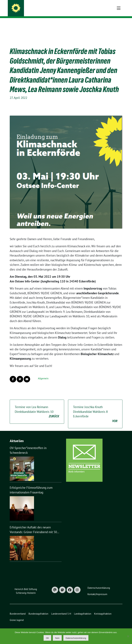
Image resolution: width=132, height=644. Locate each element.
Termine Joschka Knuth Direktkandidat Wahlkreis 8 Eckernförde (95, 409)
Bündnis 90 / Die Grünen (39, 11)
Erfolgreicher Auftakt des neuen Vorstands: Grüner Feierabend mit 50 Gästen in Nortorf (33, 525)
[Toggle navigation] (119, 23)
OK (47, 638)
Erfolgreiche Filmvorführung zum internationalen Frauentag (31, 485)
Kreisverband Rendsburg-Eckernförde (56, 7)
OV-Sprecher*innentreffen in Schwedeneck (28, 445)
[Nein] (128, 636)
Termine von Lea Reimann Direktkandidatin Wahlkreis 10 (37, 407)
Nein (57, 638)
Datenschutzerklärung (76, 638)
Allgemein (43, 373)
